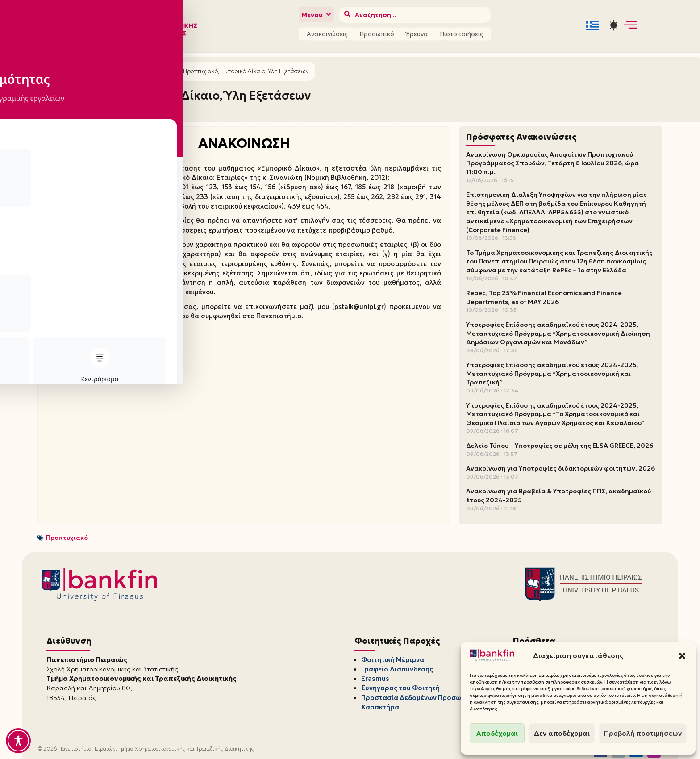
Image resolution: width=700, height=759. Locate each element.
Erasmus (375, 670)
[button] (682, 656)
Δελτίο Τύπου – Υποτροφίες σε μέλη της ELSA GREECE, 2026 (560, 442)
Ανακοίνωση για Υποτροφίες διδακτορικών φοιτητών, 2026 (560, 464)
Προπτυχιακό (67, 533)
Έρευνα (417, 33)
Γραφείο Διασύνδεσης (396, 662)
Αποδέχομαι (497, 733)
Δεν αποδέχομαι (562, 733)
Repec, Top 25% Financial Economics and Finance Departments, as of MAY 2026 (544, 293)
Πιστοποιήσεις (461, 33)
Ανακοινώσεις (327, 33)
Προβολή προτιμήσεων (643, 733)
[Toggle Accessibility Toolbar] (18, 741)
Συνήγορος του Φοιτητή (399, 678)
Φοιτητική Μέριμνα (392, 654)
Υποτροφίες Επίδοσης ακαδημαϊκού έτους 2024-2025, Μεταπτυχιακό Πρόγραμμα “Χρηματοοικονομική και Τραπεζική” (552, 369)
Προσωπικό (377, 33)
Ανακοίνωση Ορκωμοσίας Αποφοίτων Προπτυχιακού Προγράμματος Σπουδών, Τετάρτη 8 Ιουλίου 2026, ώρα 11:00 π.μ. (552, 159)
